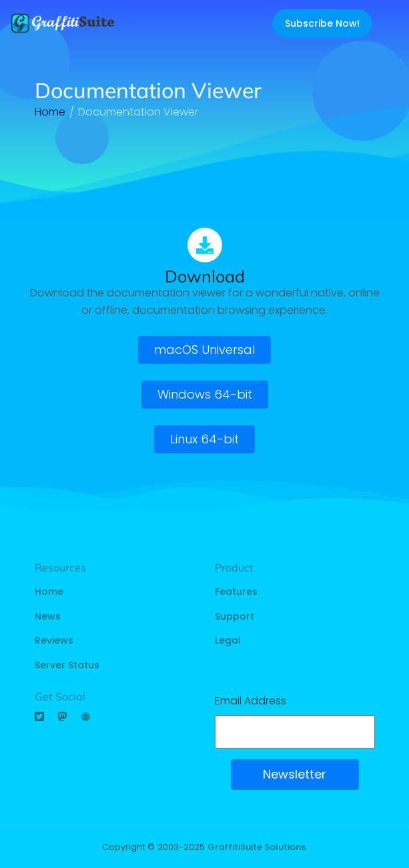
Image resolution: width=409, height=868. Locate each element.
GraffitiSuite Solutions (257, 847)
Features (236, 592)
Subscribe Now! (322, 23)
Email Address (251, 701)
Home (49, 592)
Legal (228, 640)
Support (235, 616)
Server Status (67, 665)
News (48, 616)
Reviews (54, 640)
